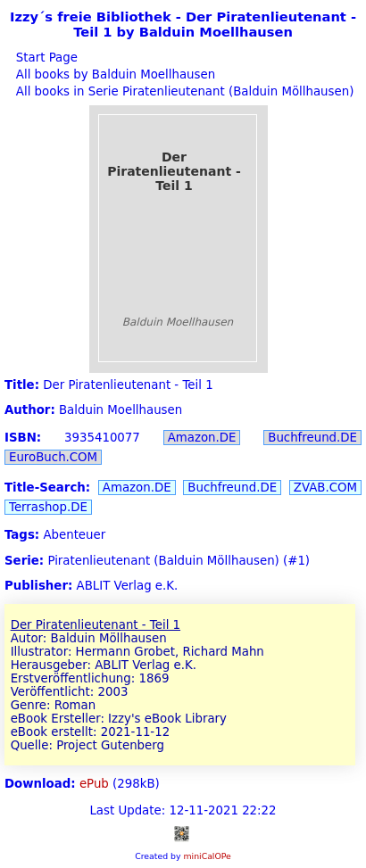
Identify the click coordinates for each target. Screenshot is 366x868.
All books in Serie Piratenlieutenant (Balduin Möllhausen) (183, 91)
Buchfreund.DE (312, 438)
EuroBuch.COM (53, 457)
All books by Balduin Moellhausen (114, 74)
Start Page (45, 58)
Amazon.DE (202, 438)
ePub (94, 784)
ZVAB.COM (325, 488)
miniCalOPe (207, 856)
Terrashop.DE (48, 507)
